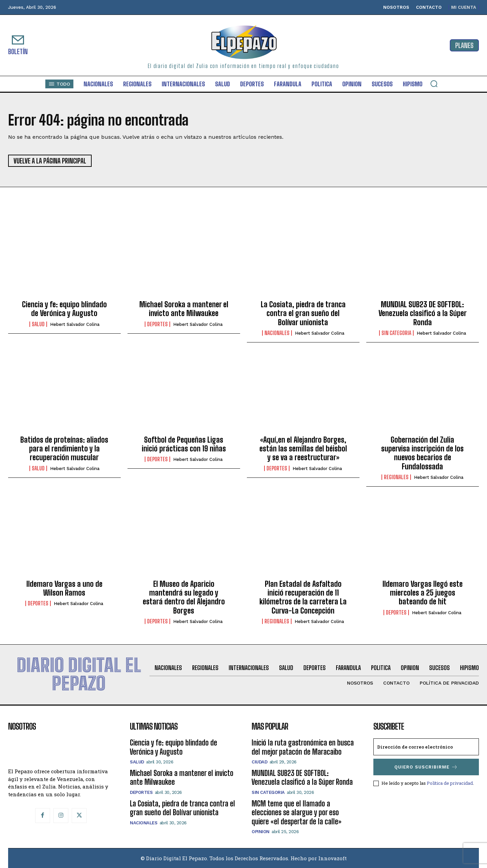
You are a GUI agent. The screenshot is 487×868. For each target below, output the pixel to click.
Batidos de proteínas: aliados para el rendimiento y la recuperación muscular (64, 449)
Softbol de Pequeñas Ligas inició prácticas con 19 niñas (184, 444)
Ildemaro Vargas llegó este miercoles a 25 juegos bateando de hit (423, 593)
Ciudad (259, 762)
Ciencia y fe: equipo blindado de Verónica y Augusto (64, 309)
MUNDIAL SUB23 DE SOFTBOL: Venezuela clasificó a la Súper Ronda (423, 313)
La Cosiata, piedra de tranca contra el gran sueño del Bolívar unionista (303, 313)
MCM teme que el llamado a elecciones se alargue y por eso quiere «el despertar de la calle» (296, 813)
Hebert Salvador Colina (75, 324)
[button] (434, 84)
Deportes (157, 324)
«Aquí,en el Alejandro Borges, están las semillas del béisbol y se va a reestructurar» (303, 449)
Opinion (261, 832)
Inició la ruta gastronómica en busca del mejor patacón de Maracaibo (303, 747)
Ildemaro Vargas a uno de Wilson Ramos (64, 588)
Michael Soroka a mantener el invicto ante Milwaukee (184, 309)
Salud (38, 324)
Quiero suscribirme (426, 767)
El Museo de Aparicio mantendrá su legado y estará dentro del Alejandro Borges (184, 597)
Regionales (396, 477)
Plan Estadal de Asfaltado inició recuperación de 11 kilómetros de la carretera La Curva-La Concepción (303, 597)
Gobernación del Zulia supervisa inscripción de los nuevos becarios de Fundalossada (422, 453)
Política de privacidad (450, 783)
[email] (426, 747)
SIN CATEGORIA (396, 333)
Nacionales (277, 333)
